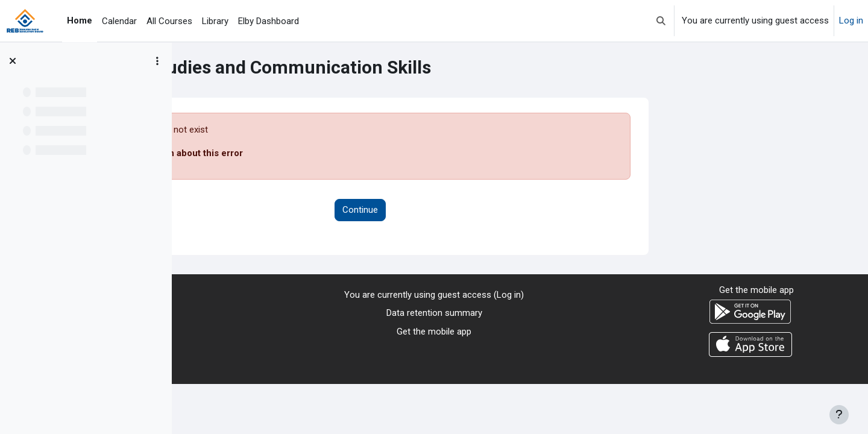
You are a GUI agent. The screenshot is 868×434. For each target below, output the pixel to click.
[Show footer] (839, 415)
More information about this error (332, 153)
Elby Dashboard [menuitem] (269, 21)
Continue (520, 210)
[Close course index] (13, 61)
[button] (661, 21)
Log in (851, 20)
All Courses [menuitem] (169, 21)
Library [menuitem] (215, 21)
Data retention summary (434, 313)
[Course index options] (157, 61)
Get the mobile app (434, 332)
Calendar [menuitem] (119, 21)
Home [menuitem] (80, 20)
